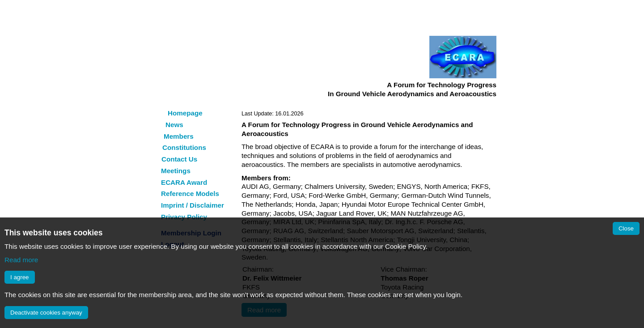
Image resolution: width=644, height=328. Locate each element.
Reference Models (190, 194)
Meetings (176, 171)
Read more (21, 260)
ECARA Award (184, 182)
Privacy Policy (184, 217)
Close (626, 228)
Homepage (185, 113)
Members (179, 136)
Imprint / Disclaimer (193, 205)
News (174, 125)
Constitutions (184, 147)
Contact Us (179, 159)
